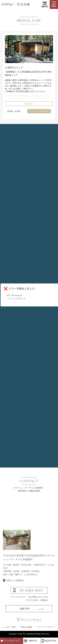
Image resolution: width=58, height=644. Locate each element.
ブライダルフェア (12, 641)
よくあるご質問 (9, 627)
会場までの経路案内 (15, 585)
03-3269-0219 (31, 595)
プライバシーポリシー (46, 627)
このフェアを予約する (39, 111)
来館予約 (45, 4)
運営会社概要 (26, 627)
